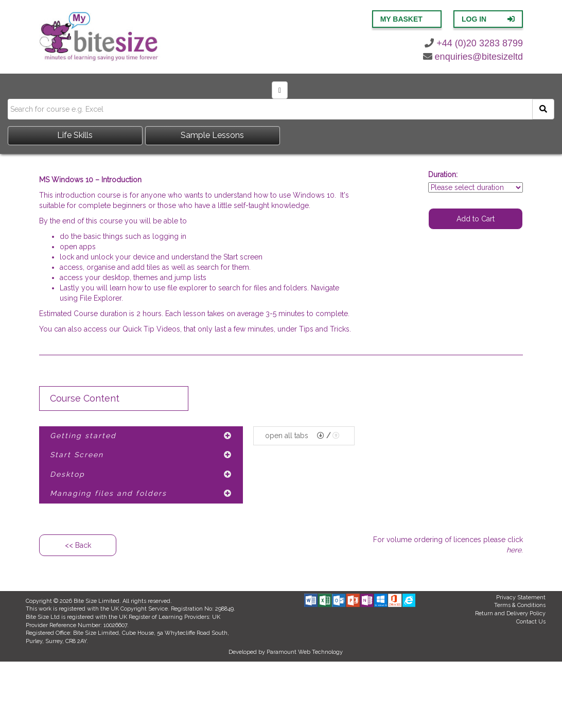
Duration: (443, 175)
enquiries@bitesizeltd (473, 57)
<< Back (78, 545)
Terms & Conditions (520, 605)
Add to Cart (476, 219)
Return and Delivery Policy (510, 613)
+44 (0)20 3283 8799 (474, 43)
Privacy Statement (521, 597)
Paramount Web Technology (305, 652)
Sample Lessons (212, 135)
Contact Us (531, 622)
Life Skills (75, 135)
